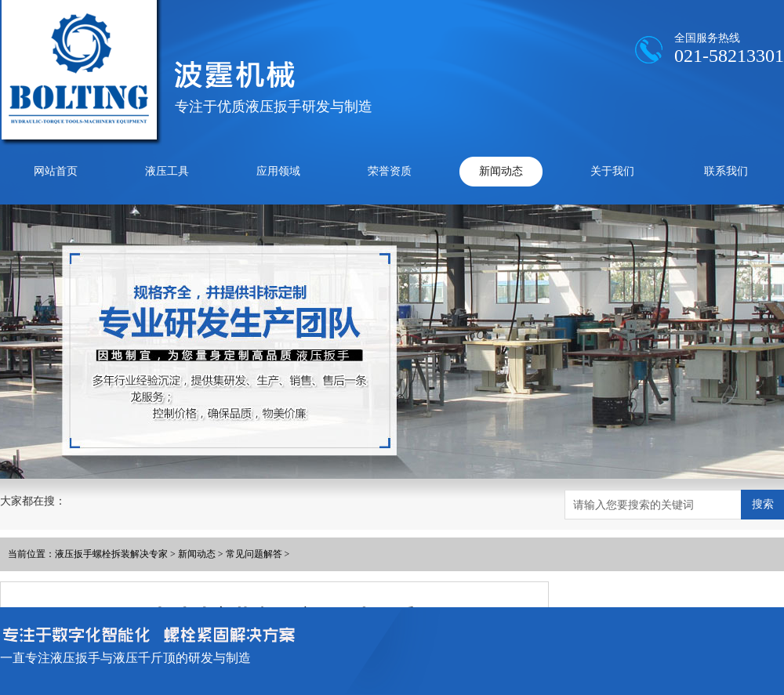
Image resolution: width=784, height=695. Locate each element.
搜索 (763, 504)
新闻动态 (501, 171)
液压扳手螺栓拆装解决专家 (111, 554)
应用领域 (278, 171)
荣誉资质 (390, 171)
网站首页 (56, 171)
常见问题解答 (254, 554)
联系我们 (726, 171)
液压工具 (167, 171)
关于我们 (612, 171)
